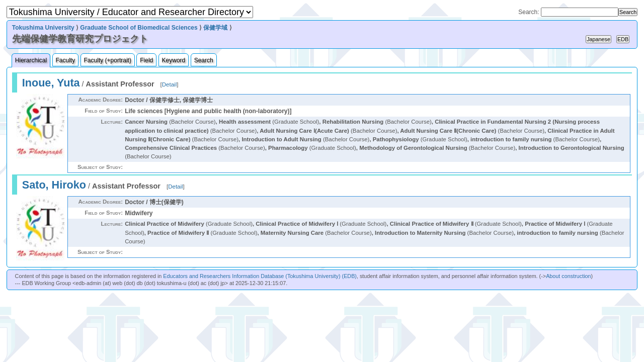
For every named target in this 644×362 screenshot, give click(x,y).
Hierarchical (31, 60)
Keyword (174, 60)
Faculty (66, 60)
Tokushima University (43, 28)
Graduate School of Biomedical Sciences (139, 28)
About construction (568, 276)
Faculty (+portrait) (108, 60)
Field (146, 60)
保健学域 (215, 28)
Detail (169, 84)
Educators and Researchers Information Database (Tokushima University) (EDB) (260, 276)
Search (204, 60)
